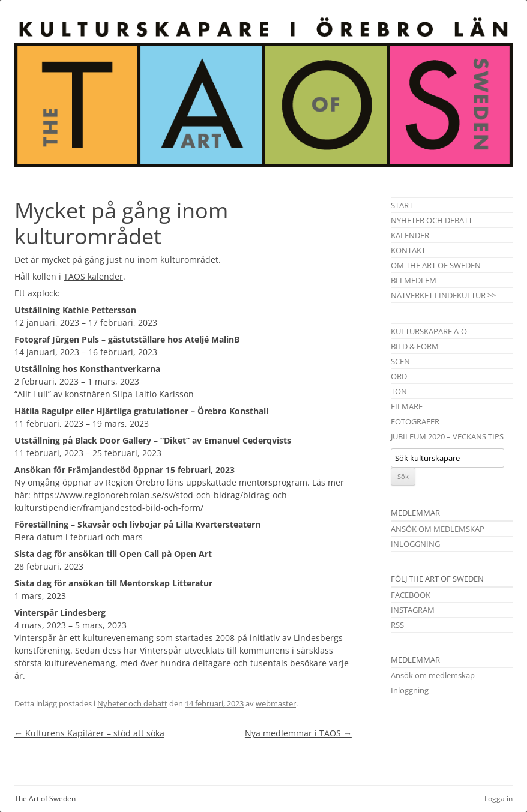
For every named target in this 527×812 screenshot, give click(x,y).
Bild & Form (415, 346)
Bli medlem (414, 280)
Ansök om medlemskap (438, 529)
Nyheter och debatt (132, 703)
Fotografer (415, 421)
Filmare (407, 406)
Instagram (413, 610)
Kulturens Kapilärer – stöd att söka (89, 733)
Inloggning (415, 544)
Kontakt (408, 250)
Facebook (411, 595)
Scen (400, 361)
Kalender (410, 235)
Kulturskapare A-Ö (429, 331)
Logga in (498, 798)
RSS (397, 625)
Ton (399, 391)
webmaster (276, 703)
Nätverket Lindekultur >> (443, 295)
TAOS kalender (93, 276)
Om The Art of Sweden (436, 265)
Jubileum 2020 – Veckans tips (447, 436)
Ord (399, 376)
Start (402, 205)
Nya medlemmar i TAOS (298, 733)
